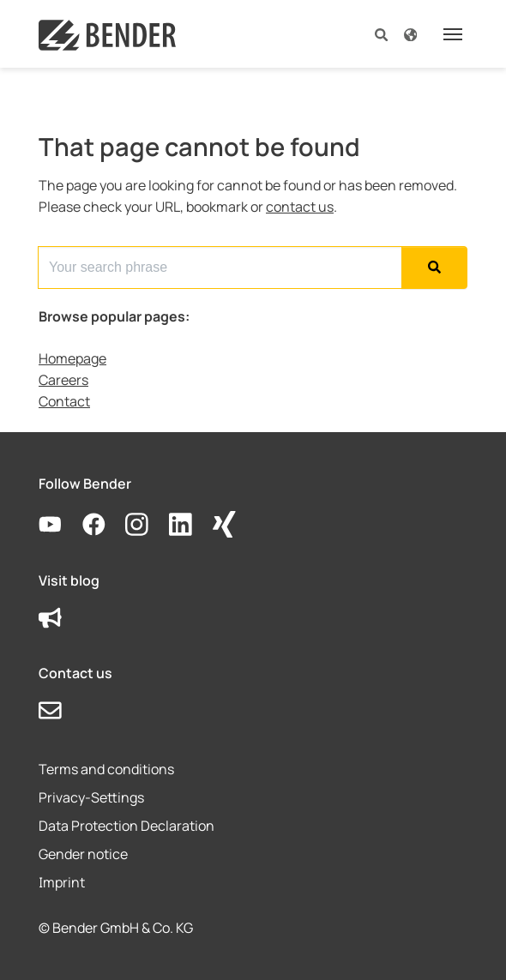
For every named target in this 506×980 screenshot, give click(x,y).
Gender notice (83, 854)
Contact (64, 401)
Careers (63, 380)
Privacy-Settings (91, 797)
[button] (381, 34)
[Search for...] (220, 267)
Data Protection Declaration (126, 826)
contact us (300, 207)
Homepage (72, 358)
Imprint (62, 882)
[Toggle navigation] (453, 34)
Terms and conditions (106, 769)
